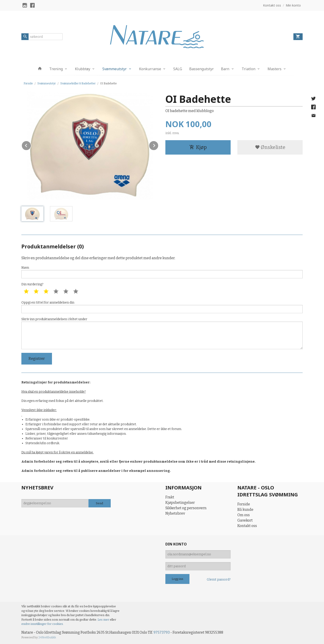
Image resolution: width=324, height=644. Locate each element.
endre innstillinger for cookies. (43, 624)
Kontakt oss (247, 526)
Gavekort (245, 520)
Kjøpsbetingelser (180, 503)
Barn (225, 69)
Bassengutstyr (201, 69)
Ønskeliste (270, 147)
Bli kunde (245, 510)
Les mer (104, 620)
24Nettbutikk (47, 637)
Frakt (170, 497)
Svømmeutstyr (115, 69)
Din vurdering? (32, 284)
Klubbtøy (83, 69)
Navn (162, 272)
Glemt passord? (219, 580)
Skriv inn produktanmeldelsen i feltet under (162, 333)
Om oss (244, 515)
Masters (274, 69)
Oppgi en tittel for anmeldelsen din (162, 307)
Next (158, 145)
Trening (56, 69)
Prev (31, 145)
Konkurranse (150, 69)
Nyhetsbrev (175, 513)
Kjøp (198, 147)
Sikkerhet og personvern (186, 508)
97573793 (162, 632)
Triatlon (249, 69)
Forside (28, 83)
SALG (178, 69)
